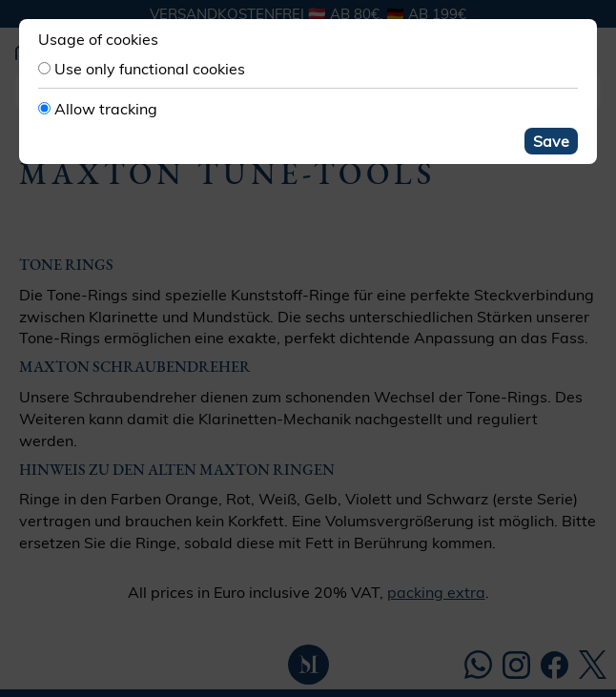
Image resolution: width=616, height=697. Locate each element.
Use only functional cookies (150, 69)
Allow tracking (106, 109)
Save (551, 141)
